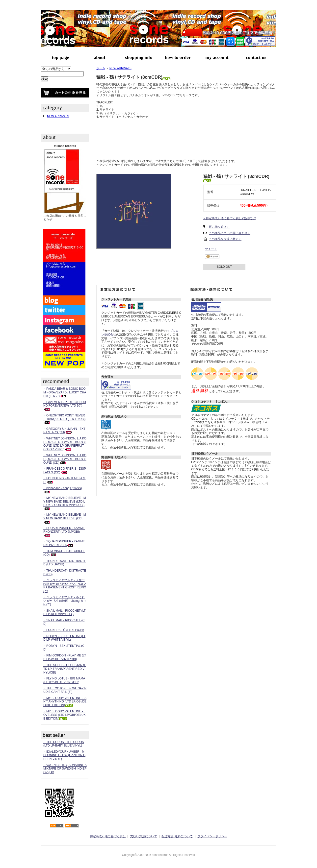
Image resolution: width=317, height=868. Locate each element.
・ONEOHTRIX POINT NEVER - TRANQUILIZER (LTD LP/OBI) (64, 419)
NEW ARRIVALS (58, 116)
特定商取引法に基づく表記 (108, 836)
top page (60, 57)
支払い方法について (144, 836)
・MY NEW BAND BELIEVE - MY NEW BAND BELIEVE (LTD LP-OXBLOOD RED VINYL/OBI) (65, 503)
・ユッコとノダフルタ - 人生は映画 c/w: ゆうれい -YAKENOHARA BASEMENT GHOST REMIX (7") (65, 586)
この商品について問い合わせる (230, 233)
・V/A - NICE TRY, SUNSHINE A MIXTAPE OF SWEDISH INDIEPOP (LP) (65, 769)
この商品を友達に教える (225, 239)
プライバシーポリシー (212, 836)
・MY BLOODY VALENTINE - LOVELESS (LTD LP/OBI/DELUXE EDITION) (65, 715)
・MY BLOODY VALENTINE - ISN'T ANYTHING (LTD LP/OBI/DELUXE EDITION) (65, 702)
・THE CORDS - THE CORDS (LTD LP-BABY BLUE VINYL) (64, 744)
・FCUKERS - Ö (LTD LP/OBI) (64, 630)
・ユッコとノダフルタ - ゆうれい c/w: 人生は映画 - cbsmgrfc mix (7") (65, 601)
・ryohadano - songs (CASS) (63, 490)
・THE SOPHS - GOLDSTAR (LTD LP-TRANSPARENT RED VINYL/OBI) (65, 669)
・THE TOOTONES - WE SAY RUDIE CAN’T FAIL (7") (65, 690)
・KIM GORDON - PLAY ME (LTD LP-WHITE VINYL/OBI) (65, 657)
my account (217, 57)
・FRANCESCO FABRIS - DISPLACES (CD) (65, 470)
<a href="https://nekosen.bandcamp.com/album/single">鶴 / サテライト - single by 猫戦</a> (186, 137)
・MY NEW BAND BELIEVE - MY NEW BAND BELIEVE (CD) (65, 518)
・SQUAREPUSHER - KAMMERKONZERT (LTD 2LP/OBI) (64, 532)
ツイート (211, 249)
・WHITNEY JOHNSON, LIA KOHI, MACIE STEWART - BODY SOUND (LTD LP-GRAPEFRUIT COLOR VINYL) (65, 444)
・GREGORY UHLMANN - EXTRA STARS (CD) (64, 431)
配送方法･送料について (177, 836)
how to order (178, 57)
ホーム (101, 68)
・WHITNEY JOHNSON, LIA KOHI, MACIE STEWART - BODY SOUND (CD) (65, 459)
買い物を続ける (219, 227)
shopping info (139, 57)
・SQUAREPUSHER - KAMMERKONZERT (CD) (64, 543)
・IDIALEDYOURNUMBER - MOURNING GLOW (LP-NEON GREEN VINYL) (64, 755)
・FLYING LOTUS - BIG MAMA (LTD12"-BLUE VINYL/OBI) (64, 680)
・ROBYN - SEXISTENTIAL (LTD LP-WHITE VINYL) (64, 638)
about (100, 57)
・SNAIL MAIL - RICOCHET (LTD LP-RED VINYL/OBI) (65, 613)
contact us (256, 57)
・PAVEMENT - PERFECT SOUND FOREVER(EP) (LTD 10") (65, 406)
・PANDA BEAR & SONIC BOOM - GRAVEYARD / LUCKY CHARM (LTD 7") (65, 392)
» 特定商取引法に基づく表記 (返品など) (230, 218)
